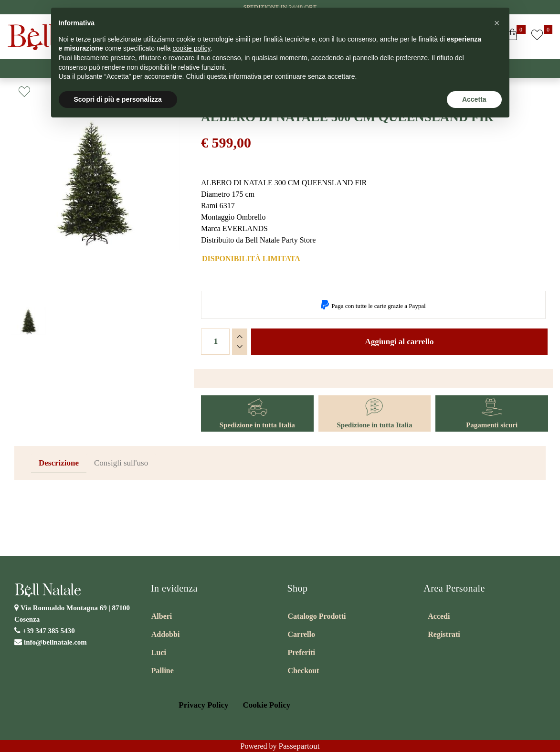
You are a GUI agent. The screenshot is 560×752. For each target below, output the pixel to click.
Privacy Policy (203, 705)
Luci (159, 652)
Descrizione (59, 463)
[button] (537, 37)
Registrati (444, 634)
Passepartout (299, 746)
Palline (163, 671)
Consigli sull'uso (121, 463)
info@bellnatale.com (55, 642)
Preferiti (301, 652)
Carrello (301, 634)
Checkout (304, 671)
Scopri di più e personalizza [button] (118, 99)
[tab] (59, 463)
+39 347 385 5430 (49, 631)
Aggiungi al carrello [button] (399, 342)
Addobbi (166, 634)
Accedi (439, 616)
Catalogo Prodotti (317, 616)
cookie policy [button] (191, 48)
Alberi (162, 616)
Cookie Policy (267, 705)
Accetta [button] (474, 99)
